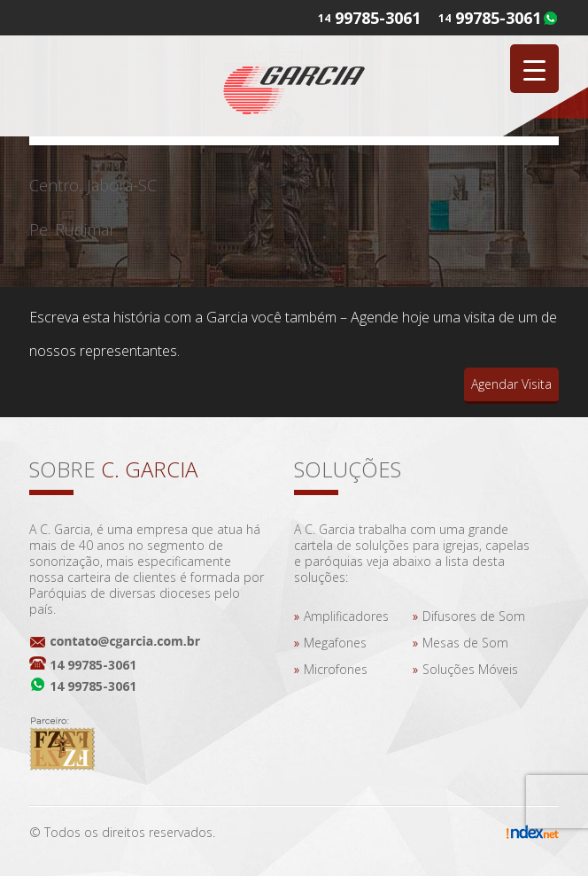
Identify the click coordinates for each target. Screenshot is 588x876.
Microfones (336, 669)
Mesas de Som (465, 643)
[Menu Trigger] (534, 69)
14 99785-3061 (93, 665)
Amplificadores (346, 616)
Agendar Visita (511, 384)
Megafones (335, 643)
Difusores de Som (474, 616)
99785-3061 (498, 18)
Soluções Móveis (470, 669)
